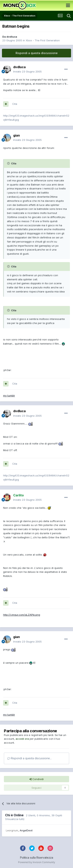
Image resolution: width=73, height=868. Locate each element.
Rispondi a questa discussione (37, 53)
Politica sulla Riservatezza (37, 858)
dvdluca (12, 37)
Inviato (27, 72)
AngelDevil (26, 830)
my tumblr (9, 396)
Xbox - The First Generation (43, 40)
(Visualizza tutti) (15, 819)
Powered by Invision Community (37, 862)
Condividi (36, 779)
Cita (15, 104)
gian (17, 135)
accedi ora (22, 739)
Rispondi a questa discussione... (29, 758)
